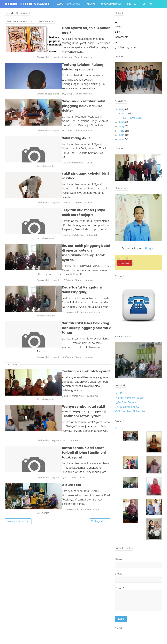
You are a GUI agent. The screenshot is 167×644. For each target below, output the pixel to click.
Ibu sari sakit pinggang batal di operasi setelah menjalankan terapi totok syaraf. (77, 219)
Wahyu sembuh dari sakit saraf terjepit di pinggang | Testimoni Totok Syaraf (78, 357)
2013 (122, 135)
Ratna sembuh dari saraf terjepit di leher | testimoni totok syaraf (76, 392)
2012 (122, 139)
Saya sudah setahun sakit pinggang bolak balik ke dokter (78, 92)
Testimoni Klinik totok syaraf (71, 322)
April (125, 114)
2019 (122, 109)
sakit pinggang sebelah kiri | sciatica (78, 152)
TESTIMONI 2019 (132, 118)
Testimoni (147, 4)
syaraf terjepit (46, 21)
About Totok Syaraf (69, 4)
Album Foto (57, 421)
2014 (122, 131)
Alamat (91, 4)
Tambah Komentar (94, 48)
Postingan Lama (100, 452)
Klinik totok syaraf (27, 4)
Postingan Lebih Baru (18, 452)
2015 (122, 126)
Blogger (150, 249)
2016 (122, 122)
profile (132, 4)
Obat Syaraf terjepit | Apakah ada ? (76, 28)
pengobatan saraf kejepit (20, 21)
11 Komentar (91, 441)
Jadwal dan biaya (111, 4)
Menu (60, 12)
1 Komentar (85, 382)
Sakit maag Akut (61, 122)
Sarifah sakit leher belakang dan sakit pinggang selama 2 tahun (79, 286)
